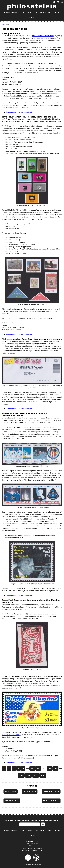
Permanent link (26, 112)
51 (50, 768)
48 (32, 768)
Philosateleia (32, 6)
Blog (58, 13)
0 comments (11, 112)
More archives (51, 801)
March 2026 (30, 792)
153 (21, 775)
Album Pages (10, 13)
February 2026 (51, 792)
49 (38, 768)
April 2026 (11, 792)
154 (28, 775)
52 (56, 768)
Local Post (27, 13)
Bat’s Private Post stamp (11, 735)
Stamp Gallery (44, 13)
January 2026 (12, 801)
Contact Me (32, 841)
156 (43, 775)
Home (3, 24)
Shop (32, 17)
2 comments (11, 334)
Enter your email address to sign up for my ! (32, 820)
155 (36, 775)
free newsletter (52, 820)
